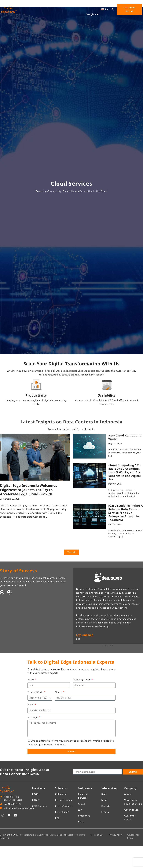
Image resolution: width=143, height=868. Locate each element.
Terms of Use (97, 835)
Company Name (82, 679)
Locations (39, 788)
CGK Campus (39, 806)
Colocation (61, 794)
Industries (85, 788)
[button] (2, 592)
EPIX (58, 818)
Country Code (36, 692)
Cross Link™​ (62, 812)
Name (31, 679)
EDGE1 (36, 794)
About (128, 794)
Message (33, 717)
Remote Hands (64, 800)
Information (110, 788)
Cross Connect (63, 806)
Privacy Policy (116, 835)
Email (31, 705)
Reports (106, 806)
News (104, 800)
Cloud (82, 804)
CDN (81, 822)
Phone (59, 692)
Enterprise (84, 816)
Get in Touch (132, 810)
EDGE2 (36, 800)
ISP (80, 810)
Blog (104, 794)
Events (105, 812)
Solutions (61, 788)
